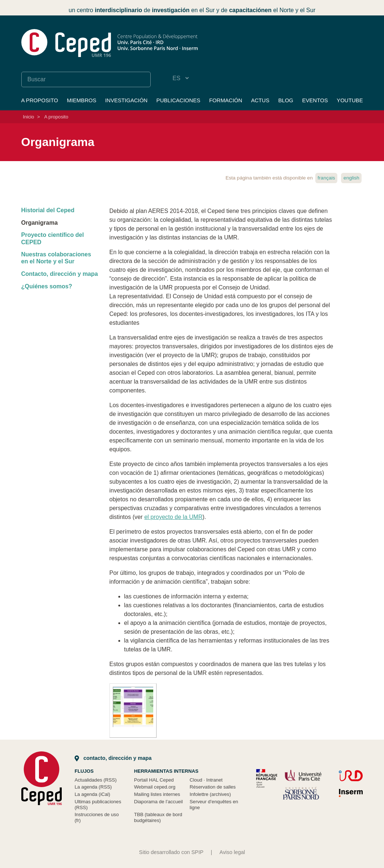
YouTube (350, 100)
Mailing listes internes (157, 794)
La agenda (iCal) (92, 794)
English (351, 178)
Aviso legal (232, 852)
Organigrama (40, 223)
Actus (260, 100)
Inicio (28, 117)
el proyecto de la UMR (173, 517)
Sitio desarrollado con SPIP (171, 852)
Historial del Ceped (48, 210)
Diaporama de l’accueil (159, 802)
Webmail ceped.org (155, 787)
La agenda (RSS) (93, 787)
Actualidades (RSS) (96, 780)
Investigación (126, 100)
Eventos (315, 100)
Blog (286, 100)
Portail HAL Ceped (154, 780)
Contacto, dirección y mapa (60, 274)
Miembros (82, 100)
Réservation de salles (213, 787)
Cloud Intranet (206, 780)
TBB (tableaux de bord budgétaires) (158, 817)
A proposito (40, 100)
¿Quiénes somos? (47, 286)
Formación (226, 100)
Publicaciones (178, 100)
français (326, 178)
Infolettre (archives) (210, 794)
